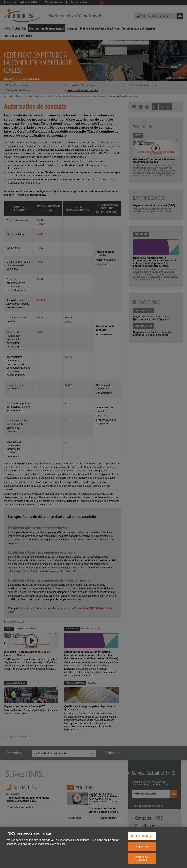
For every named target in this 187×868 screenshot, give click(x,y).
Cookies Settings (142, 839)
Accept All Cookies (142, 862)
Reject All (142, 850)
